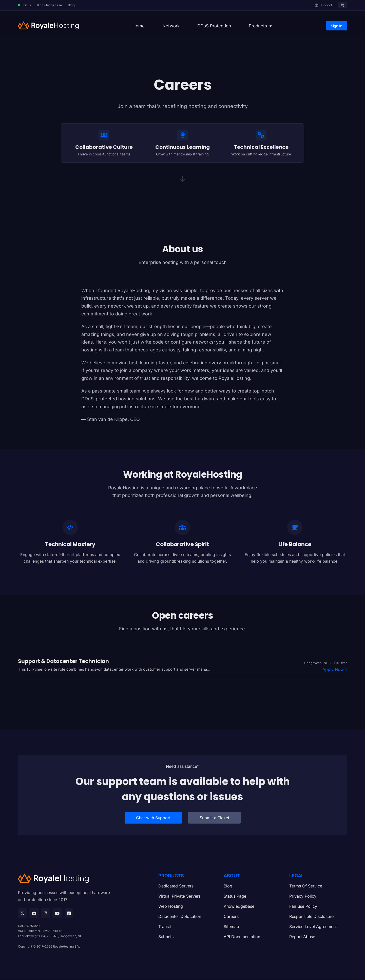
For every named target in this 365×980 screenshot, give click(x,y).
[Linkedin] (69, 914)
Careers (231, 917)
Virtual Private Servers (179, 897)
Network (171, 26)
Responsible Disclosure (311, 917)
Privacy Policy (303, 897)
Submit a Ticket (214, 818)
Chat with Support (153, 818)
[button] (260, 26)
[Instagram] (46, 914)
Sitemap (231, 927)
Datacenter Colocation (180, 917)
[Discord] (34, 914)
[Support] (323, 5)
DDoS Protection (214, 26)
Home (139, 26)
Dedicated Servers (176, 886)
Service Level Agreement (313, 927)
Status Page (235, 897)
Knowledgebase (50, 5)
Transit (165, 927)
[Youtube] (57, 914)
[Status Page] (25, 5)
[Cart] (343, 5)
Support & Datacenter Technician (63, 662)
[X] (22, 914)
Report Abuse (302, 937)
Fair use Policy (303, 907)
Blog (71, 5)
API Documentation (242, 937)
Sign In (337, 26)
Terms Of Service (306, 886)
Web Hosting (171, 907)
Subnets (166, 937)
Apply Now (335, 670)
